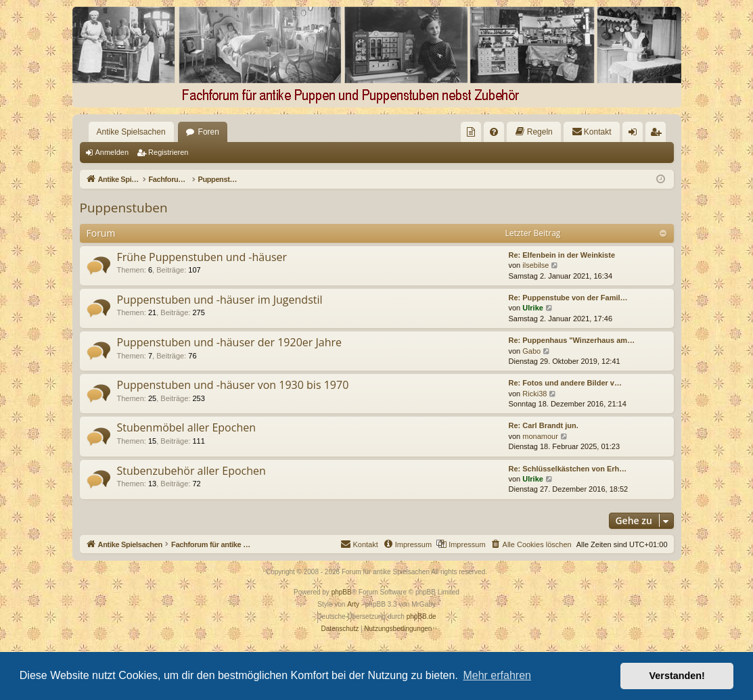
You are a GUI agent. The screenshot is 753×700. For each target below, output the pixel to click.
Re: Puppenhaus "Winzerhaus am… (572, 340)
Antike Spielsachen (131, 132)
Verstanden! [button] (677, 676)
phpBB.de (421, 616)
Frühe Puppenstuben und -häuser (202, 257)
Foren (209, 132)
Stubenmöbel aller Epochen (187, 427)
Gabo (531, 351)
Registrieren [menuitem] (658, 135)
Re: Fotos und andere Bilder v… (565, 383)
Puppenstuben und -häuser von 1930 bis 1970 (233, 385)
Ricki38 (534, 394)
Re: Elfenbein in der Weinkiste (562, 255)
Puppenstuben (124, 208)
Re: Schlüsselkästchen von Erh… (568, 469)
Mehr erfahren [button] (497, 675)
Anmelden (112, 152)
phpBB (342, 592)
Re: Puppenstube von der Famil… (568, 298)
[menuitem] (471, 132)
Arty (353, 604)
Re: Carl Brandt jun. (544, 425)
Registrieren (168, 152)
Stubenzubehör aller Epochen (191, 471)
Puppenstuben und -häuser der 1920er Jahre (230, 342)
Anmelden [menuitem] (635, 135)
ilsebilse (535, 265)
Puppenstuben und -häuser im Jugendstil (220, 300)
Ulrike (533, 308)
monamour (540, 436)
